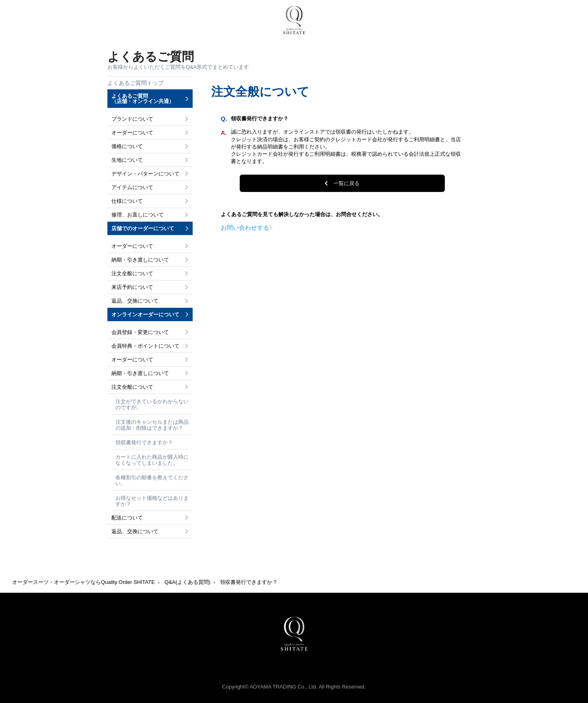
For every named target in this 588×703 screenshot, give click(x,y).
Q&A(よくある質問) (187, 582)
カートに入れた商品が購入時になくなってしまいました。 (152, 460)
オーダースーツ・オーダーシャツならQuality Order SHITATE (83, 582)
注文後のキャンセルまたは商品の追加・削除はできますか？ (152, 425)
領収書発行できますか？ (144, 442)
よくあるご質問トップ (136, 83)
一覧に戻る (346, 183)
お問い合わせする (245, 228)
